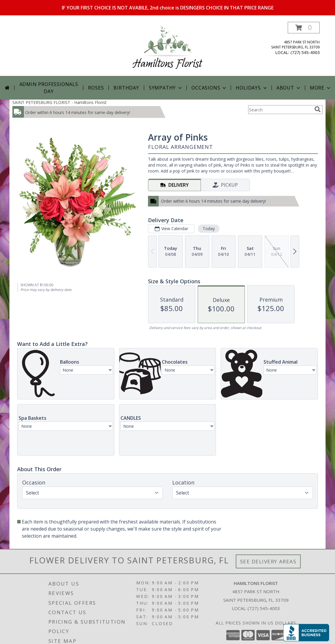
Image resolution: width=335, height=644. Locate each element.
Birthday (126, 88)
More (321, 88)
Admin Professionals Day (49, 88)
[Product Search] (280, 110)
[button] (304, 28)
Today (209, 229)
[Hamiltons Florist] (167, 49)
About (289, 88)
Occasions (209, 88)
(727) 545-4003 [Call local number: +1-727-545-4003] (305, 52)
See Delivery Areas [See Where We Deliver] (268, 561)
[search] (318, 109)
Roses (96, 88)
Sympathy (166, 88)
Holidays (252, 88)
